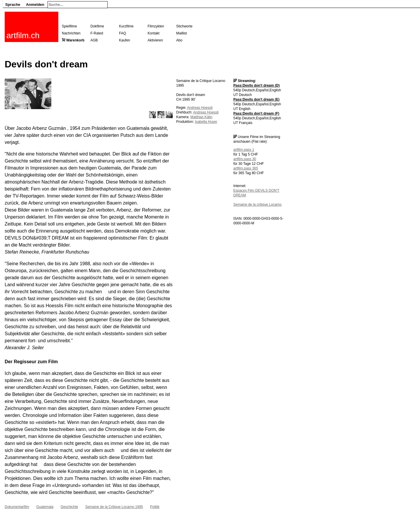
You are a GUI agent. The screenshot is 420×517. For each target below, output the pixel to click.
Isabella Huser (206, 122)
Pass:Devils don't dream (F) (256, 113)
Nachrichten (71, 33)
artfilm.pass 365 (246, 168)
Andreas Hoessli (200, 108)
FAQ (123, 33)
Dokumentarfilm (17, 507)
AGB (94, 40)
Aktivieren (155, 40)
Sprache (13, 5)
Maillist (182, 33)
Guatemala (45, 507)
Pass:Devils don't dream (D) (257, 85)
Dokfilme (97, 26)
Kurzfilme (126, 26)
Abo (179, 40)
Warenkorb (75, 40)
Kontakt (154, 33)
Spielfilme (69, 26)
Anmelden (35, 5)
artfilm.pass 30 (245, 159)
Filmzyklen (156, 26)
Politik (155, 507)
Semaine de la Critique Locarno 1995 (114, 507)
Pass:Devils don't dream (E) (256, 99)
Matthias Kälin (201, 117)
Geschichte (69, 507)
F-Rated (97, 33)
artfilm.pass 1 (244, 150)
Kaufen (125, 40)
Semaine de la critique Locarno (257, 205)
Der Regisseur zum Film (31, 362)
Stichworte (184, 26)
